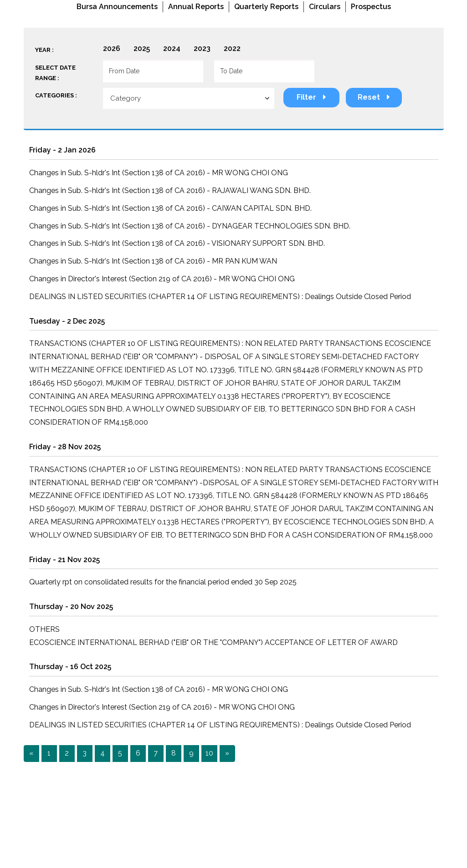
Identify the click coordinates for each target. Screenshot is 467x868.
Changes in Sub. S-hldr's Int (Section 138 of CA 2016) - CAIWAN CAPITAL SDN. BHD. (170, 208)
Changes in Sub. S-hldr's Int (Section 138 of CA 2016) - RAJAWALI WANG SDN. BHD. (170, 190)
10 (209, 753)
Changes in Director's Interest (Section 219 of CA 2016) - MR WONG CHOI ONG (162, 279)
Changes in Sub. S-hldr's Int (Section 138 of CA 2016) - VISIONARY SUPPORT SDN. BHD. (177, 243)
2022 (232, 48)
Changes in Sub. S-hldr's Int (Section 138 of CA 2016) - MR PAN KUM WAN (153, 261)
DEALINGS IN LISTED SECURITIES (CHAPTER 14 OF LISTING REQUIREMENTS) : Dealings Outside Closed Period (220, 297)
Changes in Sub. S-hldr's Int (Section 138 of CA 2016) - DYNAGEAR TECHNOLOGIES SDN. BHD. (190, 226)
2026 (112, 48)
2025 (142, 48)
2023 (202, 48)
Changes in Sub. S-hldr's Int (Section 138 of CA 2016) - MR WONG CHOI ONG (159, 173)
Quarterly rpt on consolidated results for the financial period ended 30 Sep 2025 (163, 582)
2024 (172, 48)
